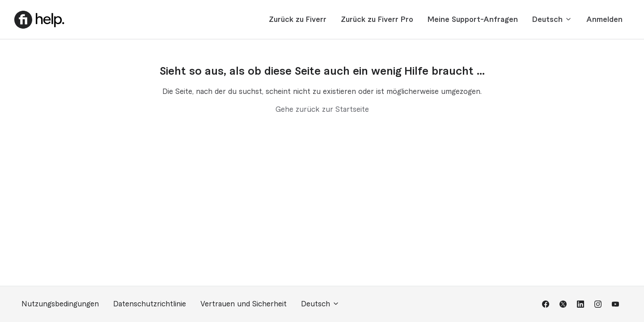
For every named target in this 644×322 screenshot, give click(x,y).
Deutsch (552, 19)
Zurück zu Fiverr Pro (377, 20)
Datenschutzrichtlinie (150, 304)
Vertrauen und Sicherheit (244, 304)
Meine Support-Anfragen (473, 20)
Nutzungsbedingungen (60, 304)
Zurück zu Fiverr (298, 20)
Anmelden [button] (604, 20)
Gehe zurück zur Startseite (322, 110)
